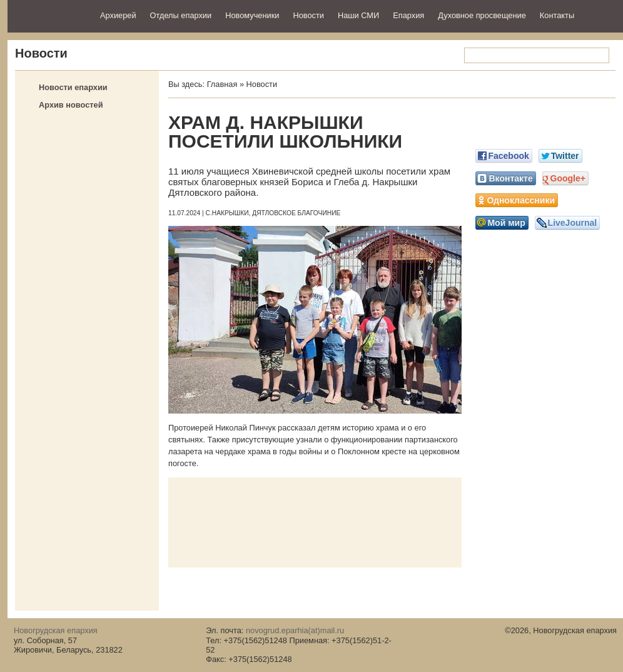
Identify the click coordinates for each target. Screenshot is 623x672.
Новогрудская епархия (50, 15)
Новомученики (252, 15)
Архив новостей (71, 105)
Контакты (557, 15)
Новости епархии (73, 87)
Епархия (408, 15)
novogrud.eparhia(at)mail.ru (295, 630)
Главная (222, 84)
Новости (308, 15)
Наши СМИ (358, 15)
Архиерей (118, 15)
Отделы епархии (181, 15)
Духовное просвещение (482, 15)
